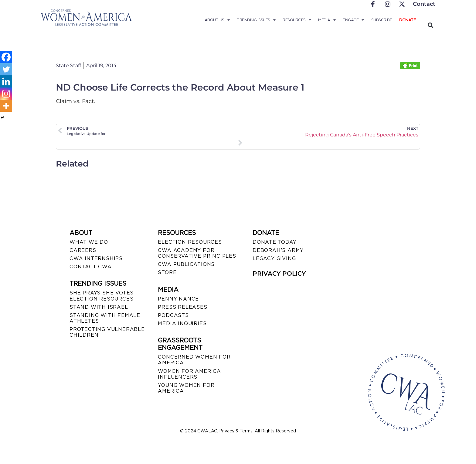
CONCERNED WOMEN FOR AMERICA (194, 360)
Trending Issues (256, 20)
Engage (353, 20)
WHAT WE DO (89, 242)
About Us (217, 20)
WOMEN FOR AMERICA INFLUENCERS (189, 374)
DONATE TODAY (275, 242)
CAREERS (83, 250)
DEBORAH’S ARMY (278, 250)
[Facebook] (6, 57)
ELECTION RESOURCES (190, 242)
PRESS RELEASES (182, 307)
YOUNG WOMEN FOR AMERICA (186, 388)
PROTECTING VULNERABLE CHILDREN (107, 332)
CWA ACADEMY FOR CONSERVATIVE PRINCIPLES (197, 253)
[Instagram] (6, 94)
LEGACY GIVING (274, 258)
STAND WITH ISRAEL (99, 307)
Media (327, 20)
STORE (167, 272)
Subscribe (382, 20)
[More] (6, 106)
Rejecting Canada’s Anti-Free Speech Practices (362, 135)
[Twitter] (6, 69)
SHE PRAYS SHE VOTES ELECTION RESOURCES (102, 296)
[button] (430, 25)
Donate (407, 20)
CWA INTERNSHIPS (96, 258)
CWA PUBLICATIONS (186, 264)
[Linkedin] (6, 81)
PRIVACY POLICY (279, 273)
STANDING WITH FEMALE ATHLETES (105, 318)
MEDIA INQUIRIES (182, 323)
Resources (297, 20)
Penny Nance (178, 299)
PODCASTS (173, 315)
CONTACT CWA (91, 267)
